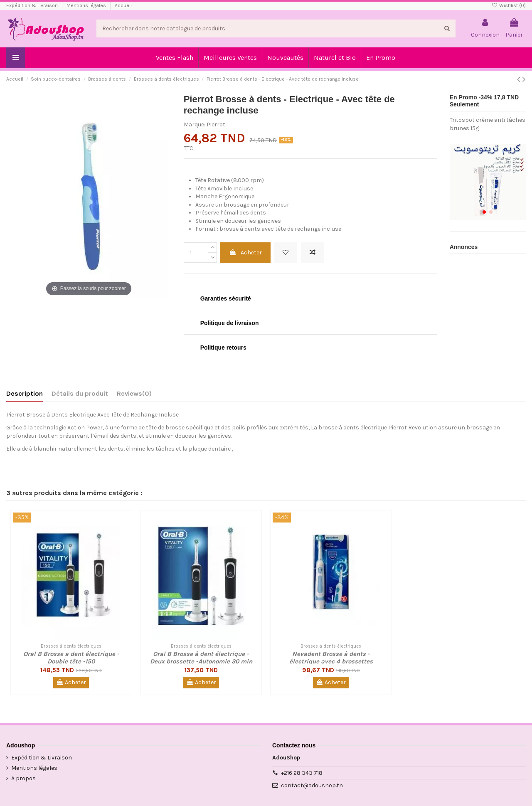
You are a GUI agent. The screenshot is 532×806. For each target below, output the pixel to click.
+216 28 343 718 (302, 773)
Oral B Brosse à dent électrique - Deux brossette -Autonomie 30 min (201, 658)
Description (25, 393)
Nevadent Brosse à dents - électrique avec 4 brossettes (331, 658)
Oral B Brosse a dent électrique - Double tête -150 (71, 658)
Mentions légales (87, 5)
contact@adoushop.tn (312, 785)
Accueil (123, 5)
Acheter (245, 253)
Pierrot (216, 124)
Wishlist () (509, 5)
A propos (23, 778)
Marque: (195, 124)
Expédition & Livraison (33, 5)
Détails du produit (80, 393)
